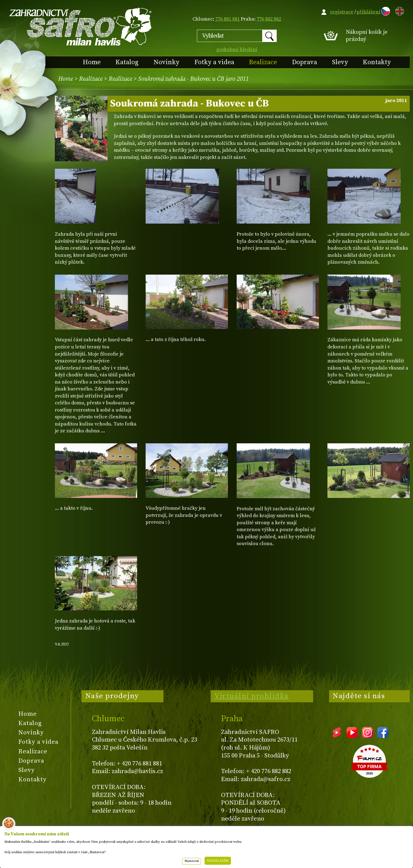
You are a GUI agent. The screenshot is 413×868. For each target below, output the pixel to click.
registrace (342, 12)
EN (398, 10)
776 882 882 (269, 19)
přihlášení (368, 12)
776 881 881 (227, 19)
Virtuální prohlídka (251, 696)
